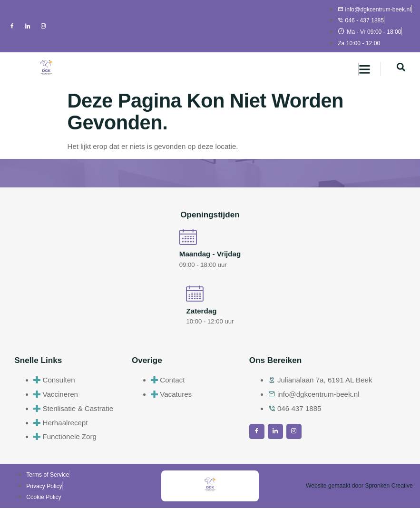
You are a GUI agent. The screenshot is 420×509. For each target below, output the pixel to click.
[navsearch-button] (401, 69)
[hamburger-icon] (359, 69)
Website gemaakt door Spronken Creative (359, 487)
